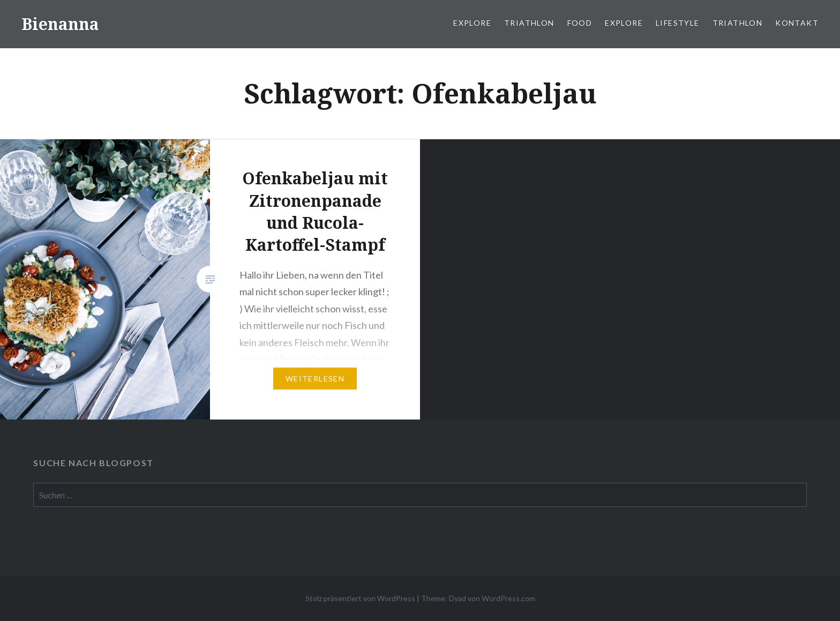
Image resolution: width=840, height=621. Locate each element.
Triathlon (529, 23)
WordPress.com (508, 598)
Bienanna (60, 24)
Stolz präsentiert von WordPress (360, 598)
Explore (472, 23)
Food (580, 23)
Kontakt (797, 23)
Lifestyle (678, 23)
